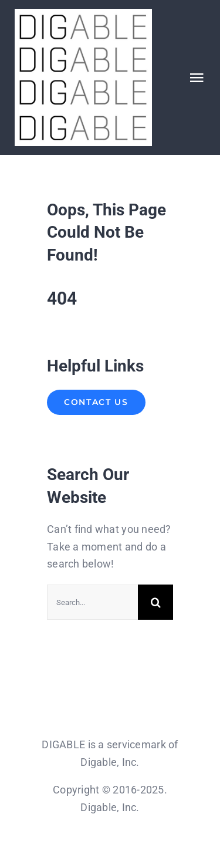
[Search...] (92, 602)
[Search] (155, 602)
